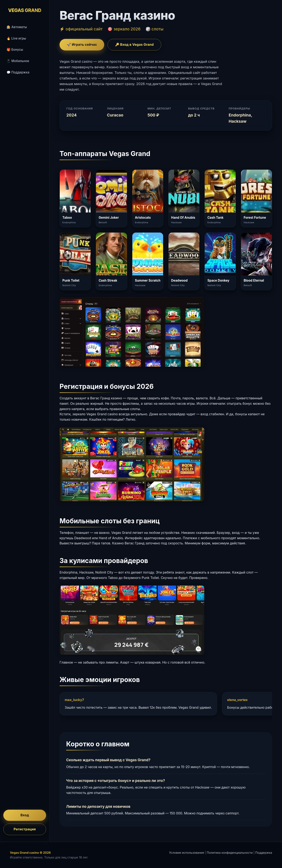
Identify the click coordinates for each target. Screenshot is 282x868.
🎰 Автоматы (17, 27)
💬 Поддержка (18, 72)
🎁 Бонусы (15, 50)
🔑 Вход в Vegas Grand (134, 44)
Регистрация (25, 829)
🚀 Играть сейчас (82, 44)
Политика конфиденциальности (230, 853)
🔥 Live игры (16, 38)
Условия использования (187, 853)
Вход (25, 815)
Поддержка (264, 853)
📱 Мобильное (18, 61)
